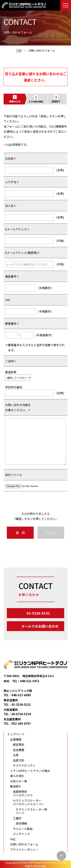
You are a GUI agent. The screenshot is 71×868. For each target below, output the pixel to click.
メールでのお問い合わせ (40, 626)
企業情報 (16, 739)
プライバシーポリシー (24, 850)
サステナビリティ (24, 765)
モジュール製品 (23, 829)
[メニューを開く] (66, 5)
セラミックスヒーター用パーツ (31, 811)
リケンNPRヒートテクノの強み (30, 771)
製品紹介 (16, 786)
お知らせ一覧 (19, 781)
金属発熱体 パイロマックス (23, 793)
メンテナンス (21, 834)
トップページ (16, 734)
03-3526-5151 (38, 613)
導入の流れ (17, 776)
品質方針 (19, 760)
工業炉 (17, 818)
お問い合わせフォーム (24, 844)
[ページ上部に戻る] (61, 856)
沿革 (16, 755)
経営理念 (19, 745)
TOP (19, 50)
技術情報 (21, 823)
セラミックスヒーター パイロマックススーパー (28, 802)
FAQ (13, 839)
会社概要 (19, 750)
